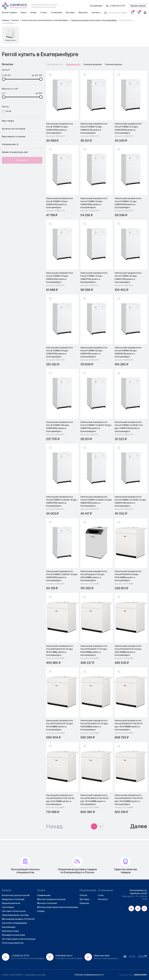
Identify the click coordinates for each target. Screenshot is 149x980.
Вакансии (83, 13)
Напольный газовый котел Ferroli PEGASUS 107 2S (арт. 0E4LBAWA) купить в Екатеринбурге (94, 725)
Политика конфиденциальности (89, 975)
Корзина (139, 13)
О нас (101, 895)
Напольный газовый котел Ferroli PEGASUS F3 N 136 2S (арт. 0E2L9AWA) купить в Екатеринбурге (60, 800)
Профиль (145, 13)
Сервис (41, 911)
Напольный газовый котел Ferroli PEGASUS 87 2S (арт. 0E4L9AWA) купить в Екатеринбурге (128, 651)
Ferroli (8, 111)
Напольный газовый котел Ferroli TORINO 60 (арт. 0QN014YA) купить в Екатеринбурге (94, 352)
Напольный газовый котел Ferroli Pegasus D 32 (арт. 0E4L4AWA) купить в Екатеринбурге (94, 576)
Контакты (96, 13)
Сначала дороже (113, 64)
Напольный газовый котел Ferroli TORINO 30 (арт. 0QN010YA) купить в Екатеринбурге (60, 277)
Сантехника (8, 907)
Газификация (44, 895)
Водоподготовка (10, 931)
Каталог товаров (9, 13)
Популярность (73, 64)
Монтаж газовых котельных (51, 899)
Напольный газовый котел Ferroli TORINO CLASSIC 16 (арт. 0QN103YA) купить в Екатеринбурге (62, 501)
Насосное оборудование (14, 923)
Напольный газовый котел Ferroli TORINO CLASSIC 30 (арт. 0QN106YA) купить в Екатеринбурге (62, 576)
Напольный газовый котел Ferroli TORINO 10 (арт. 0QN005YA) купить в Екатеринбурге (94, 128)
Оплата (83, 895)
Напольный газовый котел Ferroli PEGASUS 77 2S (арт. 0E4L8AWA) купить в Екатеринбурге (94, 651)
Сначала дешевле (93, 64)
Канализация (9, 927)
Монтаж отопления (47, 903)
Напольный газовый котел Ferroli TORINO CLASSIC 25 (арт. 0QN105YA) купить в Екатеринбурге (130, 501)
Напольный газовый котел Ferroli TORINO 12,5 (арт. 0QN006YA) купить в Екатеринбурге (128, 128)
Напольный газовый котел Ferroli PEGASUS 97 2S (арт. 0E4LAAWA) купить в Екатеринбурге (60, 725)
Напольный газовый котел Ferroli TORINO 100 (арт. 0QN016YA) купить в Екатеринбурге (60, 427)
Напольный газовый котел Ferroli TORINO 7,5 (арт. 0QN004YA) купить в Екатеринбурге (60, 128)
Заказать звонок (138, 6)
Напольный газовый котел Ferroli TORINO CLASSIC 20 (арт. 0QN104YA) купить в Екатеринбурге (96, 501)
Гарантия (84, 903)
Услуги (23, 13)
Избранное (132, 13)
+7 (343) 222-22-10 (117, 6)
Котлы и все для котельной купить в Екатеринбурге (45, 20)
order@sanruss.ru (64, 956)
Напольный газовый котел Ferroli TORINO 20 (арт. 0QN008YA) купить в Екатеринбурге (94, 203)
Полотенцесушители (13, 943)
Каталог (15, 20)
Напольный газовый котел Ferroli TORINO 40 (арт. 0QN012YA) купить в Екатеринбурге (128, 277)
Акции (33, 13)
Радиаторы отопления (13, 899)
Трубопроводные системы (15, 915)
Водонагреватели (11, 903)
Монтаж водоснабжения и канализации (57, 907)
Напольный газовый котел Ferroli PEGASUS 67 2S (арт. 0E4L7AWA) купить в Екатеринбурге (60, 651)
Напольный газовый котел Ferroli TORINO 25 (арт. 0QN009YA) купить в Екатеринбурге (128, 203)
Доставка (70, 13)
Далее (139, 827)
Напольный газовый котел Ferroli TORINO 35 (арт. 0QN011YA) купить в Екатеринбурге (94, 277)
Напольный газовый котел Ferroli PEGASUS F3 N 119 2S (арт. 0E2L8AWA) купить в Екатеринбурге (129, 725)
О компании (56, 13)
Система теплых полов (14, 911)
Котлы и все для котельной (16, 895)
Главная (5, 20)
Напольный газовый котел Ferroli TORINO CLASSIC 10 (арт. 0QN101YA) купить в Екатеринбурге (96, 427)
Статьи (44, 13)
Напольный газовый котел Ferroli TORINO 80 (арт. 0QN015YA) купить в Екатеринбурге (128, 352)
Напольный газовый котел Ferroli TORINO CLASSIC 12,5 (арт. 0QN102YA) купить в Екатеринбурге (129, 427)
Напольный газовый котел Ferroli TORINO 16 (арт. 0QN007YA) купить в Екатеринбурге (60, 203)
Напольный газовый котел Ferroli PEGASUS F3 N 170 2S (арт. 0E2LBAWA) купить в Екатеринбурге (129, 800)
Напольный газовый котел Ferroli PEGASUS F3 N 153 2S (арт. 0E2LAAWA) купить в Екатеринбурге (95, 800)
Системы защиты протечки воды (19, 939)
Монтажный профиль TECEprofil (18, 919)
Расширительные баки (13, 935)
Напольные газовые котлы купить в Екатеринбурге (94, 20)
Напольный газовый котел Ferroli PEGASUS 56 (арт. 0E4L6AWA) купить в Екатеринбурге (128, 576)
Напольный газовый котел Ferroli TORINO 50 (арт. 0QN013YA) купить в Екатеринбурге (60, 352)
